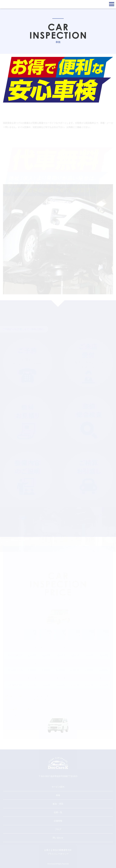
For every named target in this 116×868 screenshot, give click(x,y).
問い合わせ (58, 838)
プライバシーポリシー (58, 854)
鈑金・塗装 (58, 804)
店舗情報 (58, 821)
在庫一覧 (58, 812)
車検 (58, 795)
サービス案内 (58, 787)
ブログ (58, 829)
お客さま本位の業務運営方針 (58, 850)
